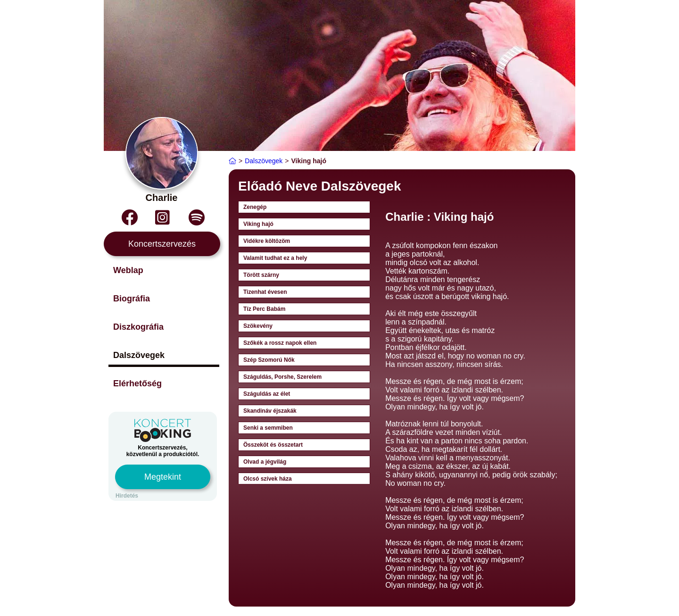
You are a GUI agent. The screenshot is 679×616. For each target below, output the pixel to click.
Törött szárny (261, 275)
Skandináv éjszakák (270, 411)
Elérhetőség (137, 383)
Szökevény (258, 326)
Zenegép (255, 207)
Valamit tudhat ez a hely (275, 258)
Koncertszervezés (162, 244)
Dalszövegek (139, 355)
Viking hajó (258, 224)
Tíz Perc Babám (264, 309)
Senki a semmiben (268, 428)
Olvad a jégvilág (265, 462)
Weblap (128, 270)
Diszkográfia (138, 327)
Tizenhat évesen (265, 292)
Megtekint (163, 477)
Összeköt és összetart (273, 445)
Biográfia (132, 299)
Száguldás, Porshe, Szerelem (282, 377)
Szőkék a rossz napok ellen (280, 343)
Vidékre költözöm (267, 241)
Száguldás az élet (267, 394)
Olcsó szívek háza (268, 479)
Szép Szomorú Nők (269, 360)
